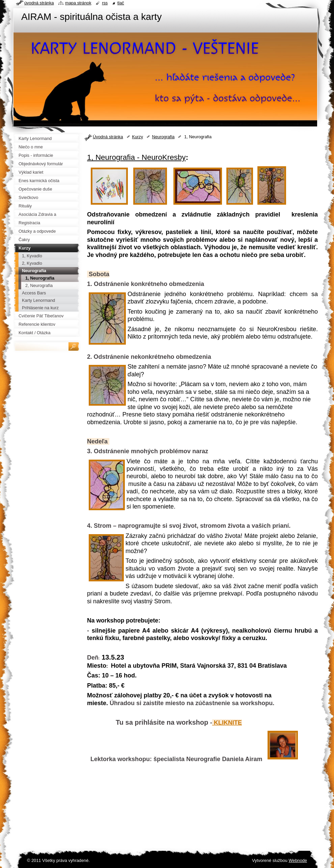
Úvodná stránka (108, 137)
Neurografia (163, 137)
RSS (105, 3)
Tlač (121, 3)
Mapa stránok (78, 3)
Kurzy (137, 137)
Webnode (298, 860)
